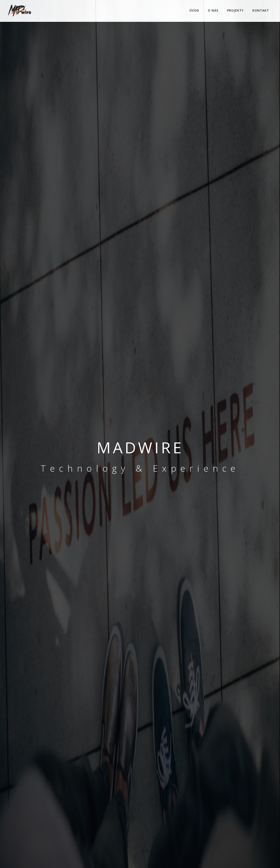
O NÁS (213, 11)
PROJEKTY (235, 11)
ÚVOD (194, 11)
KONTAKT (261, 11)
